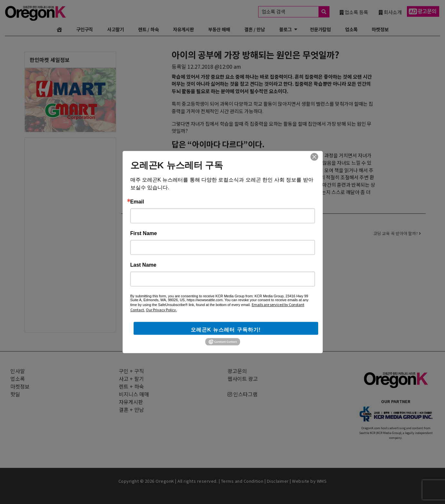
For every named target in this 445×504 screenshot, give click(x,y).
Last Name (143, 265)
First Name (144, 233)
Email (137, 202)
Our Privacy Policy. (161, 310)
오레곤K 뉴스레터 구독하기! (226, 330)
